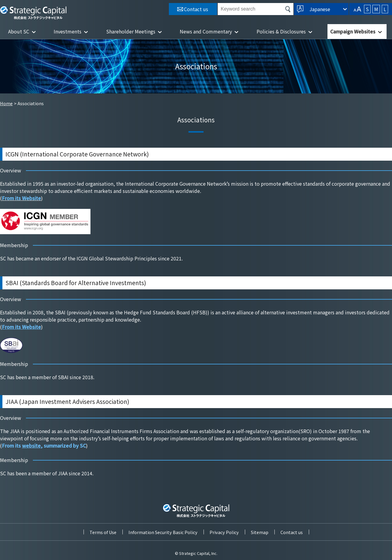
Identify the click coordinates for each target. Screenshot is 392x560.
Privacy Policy (224, 532)
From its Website (21, 327)
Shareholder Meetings (131, 31)
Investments (68, 31)
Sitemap (260, 532)
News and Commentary (206, 31)
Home (6, 103)
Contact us (292, 532)
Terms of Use (103, 532)
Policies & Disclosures (281, 31)
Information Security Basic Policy (163, 532)
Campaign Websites (353, 31)
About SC (19, 31)
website (31, 445)
